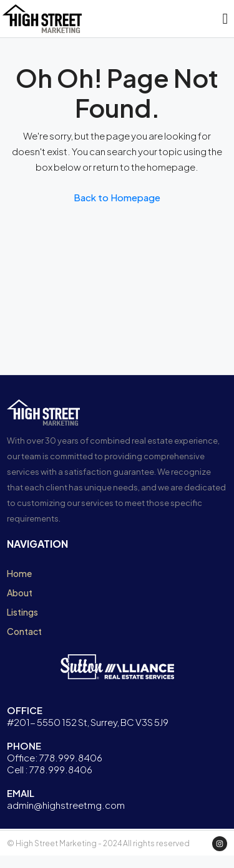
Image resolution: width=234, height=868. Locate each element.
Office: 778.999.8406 (55, 757)
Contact (24, 631)
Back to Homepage (117, 197)
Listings (22, 612)
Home (19, 573)
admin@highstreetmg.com (66, 805)
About (20, 593)
